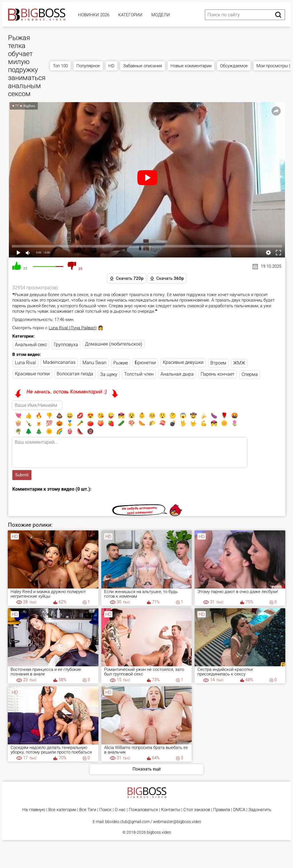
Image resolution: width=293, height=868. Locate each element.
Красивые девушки (183, 362)
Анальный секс (31, 345)
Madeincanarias (59, 362)
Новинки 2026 (94, 15)
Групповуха (66, 345)
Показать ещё (147, 769)
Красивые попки (32, 374)
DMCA (239, 810)
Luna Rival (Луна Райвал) (73, 328)
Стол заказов (197, 810)
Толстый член (139, 374)
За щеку (109, 374)
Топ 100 (60, 66)
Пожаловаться (143, 810)
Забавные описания (142, 66)
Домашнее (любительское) (114, 344)
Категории (130, 15)
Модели (161, 15)
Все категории (62, 810)
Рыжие (121, 363)
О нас (120, 810)
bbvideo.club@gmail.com (127, 822)
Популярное (88, 66)
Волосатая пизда (75, 374)
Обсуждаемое (234, 66)
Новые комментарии (191, 66)
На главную (34, 810)
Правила (222, 810)
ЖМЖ (239, 363)
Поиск (105, 810)
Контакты (171, 810)
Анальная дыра (177, 374)
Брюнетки (145, 363)
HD (111, 66)
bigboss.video (159, 832)
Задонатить (260, 810)
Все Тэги (88, 810)
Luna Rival (25, 363)
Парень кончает (218, 374)
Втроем (218, 363)
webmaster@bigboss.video (177, 822)
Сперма (250, 374)
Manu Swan (94, 363)
